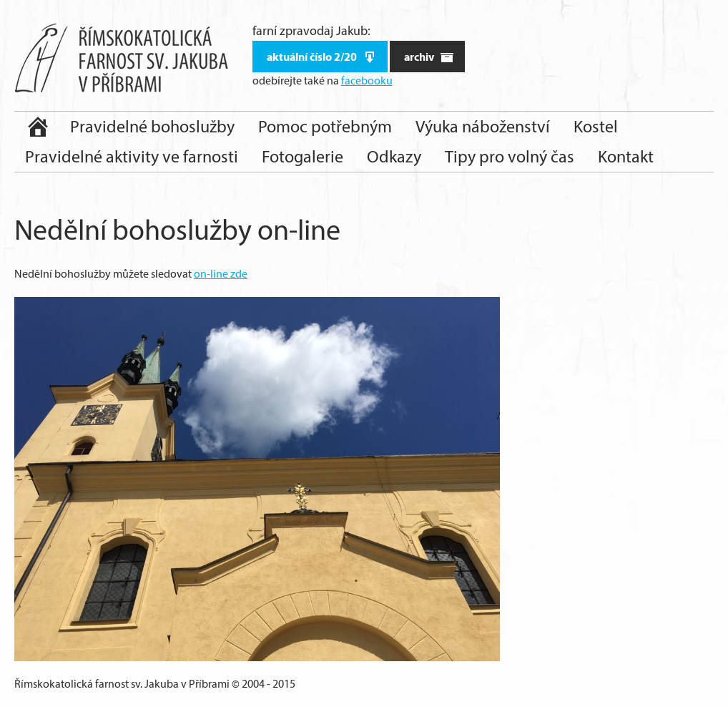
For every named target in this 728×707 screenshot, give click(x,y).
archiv (429, 57)
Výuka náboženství (483, 126)
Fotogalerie (302, 156)
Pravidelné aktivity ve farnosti (132, 156)
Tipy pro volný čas (510, 156)
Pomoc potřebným (325, 126)
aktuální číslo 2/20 (322, 57)
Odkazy (394, 156)
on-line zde (221, 274)
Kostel (596, 126)
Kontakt (626, 156)
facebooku (367, 81)
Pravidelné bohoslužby (152, 126)
